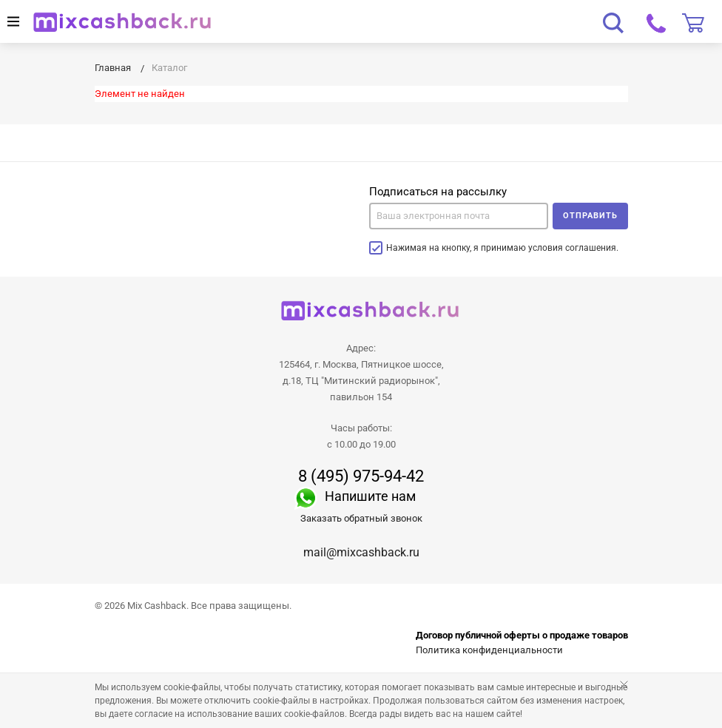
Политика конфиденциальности (489, 650)
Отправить (590, 216)
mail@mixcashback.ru (361, 552)
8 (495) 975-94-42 (361, 476)
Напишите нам (370, 496)
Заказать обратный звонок (361, 518)
